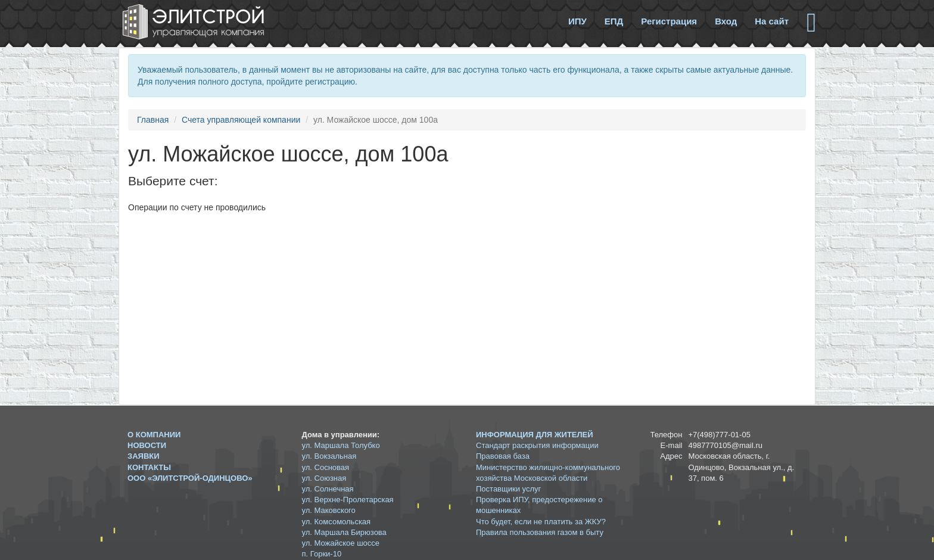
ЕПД (614, 21)
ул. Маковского (329, 510)
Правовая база (503, 456)
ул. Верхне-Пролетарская (348, 500)
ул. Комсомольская (337, 522)
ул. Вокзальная (329, 456)
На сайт (772, 21)
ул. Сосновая (326, 467)
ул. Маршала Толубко (341, 445)
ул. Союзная (324, 478)
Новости (147, 445)
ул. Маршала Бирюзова (344, 532)
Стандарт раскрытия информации (537, 445)
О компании (154, 435)
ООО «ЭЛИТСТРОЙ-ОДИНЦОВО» (190, 478)
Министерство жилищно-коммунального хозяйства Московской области (548, 473)
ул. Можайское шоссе (341, 543)
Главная (153, 120)
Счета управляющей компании (241, 120)
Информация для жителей (535, 435)
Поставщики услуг (508, 489)
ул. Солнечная (328, 489)
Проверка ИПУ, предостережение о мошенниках (539, 505)
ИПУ (577, 21)
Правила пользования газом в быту (540, 532)
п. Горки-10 (322, 554)
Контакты (149, 467)
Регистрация (669, 21)
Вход (726, 21)
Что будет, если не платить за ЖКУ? (541, 522)
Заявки (144, 456)
